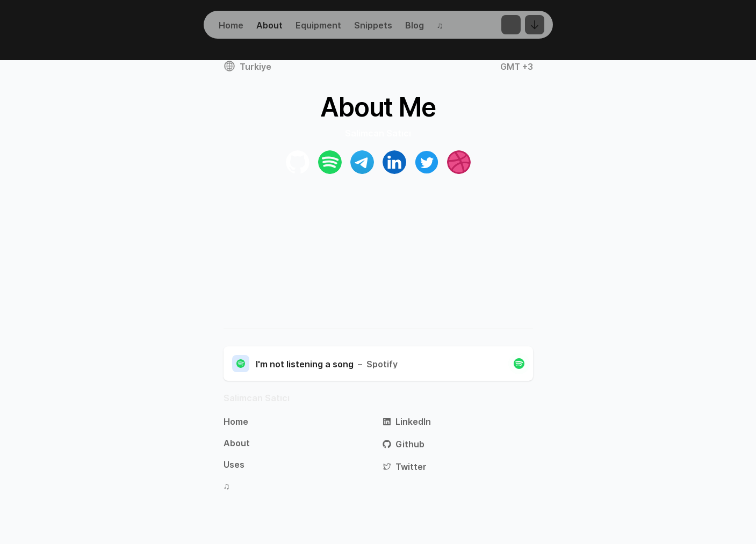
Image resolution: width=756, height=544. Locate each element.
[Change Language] (535, 25)
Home (236, 422)
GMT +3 (517, 67)
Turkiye (247, 66)
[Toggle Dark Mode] (511, 25)
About (237, 443)
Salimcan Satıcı (257, 398)
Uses (234, 465)
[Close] (519, 364)
